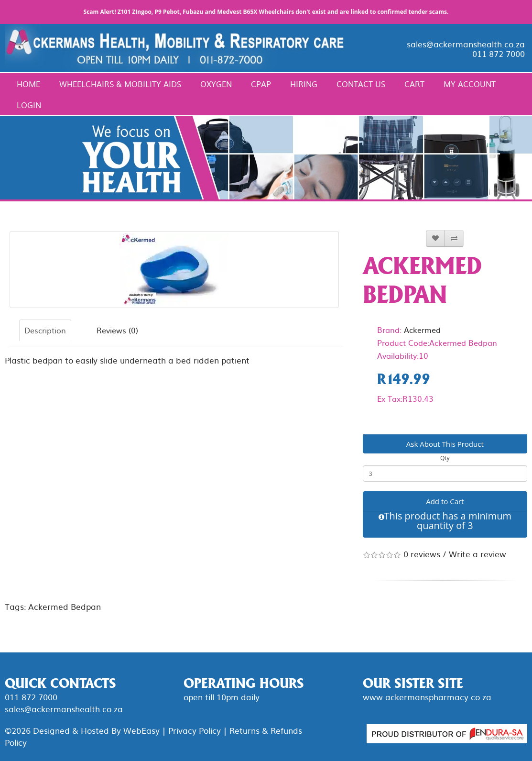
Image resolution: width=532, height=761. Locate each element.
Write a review (478, 554)
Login (29, 105)
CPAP (261, 84)
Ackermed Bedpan (65, 606)
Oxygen (216, 84)
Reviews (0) (117, 330)
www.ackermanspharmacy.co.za (427, 697)
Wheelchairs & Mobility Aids (120, 84)
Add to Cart (445, 501)
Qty (445, 458)
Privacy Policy (195, 730)
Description (45, 330)
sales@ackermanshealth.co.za (466, 44)
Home (28, 84)
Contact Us (361, 84)
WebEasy (141, 730)
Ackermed (422, 330)
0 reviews (422, 554)
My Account (470, 84)
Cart (414, 84)
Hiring (304, 84)
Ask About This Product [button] (445, 444)
